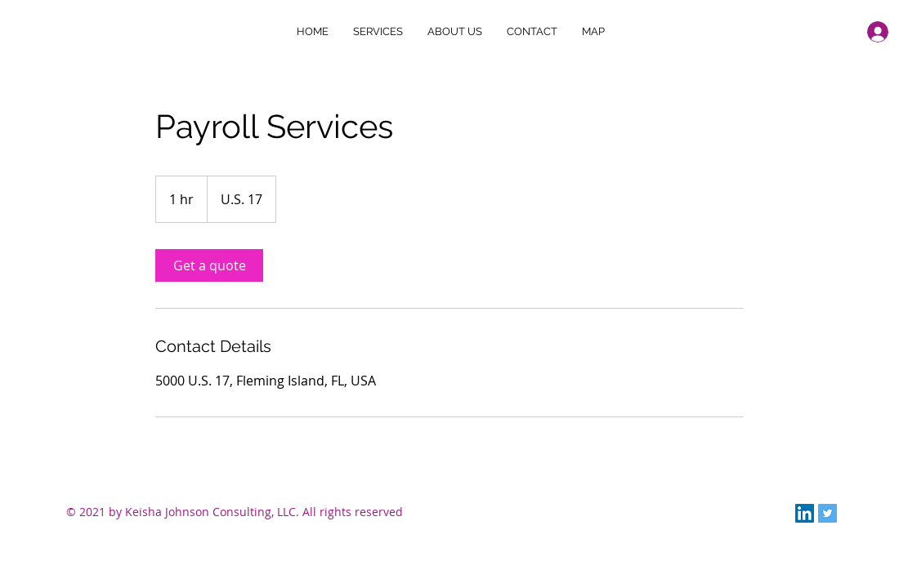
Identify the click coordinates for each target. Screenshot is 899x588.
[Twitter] (827, 513)
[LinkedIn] (805, 513)
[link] (209, 265)
